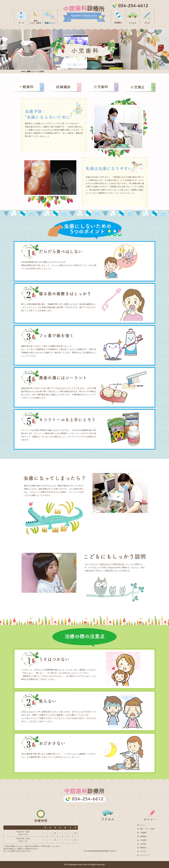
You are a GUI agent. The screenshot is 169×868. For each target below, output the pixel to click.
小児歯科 (143, 840)
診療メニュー (32, 71)
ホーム (142, 825)
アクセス (143, 851)
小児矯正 (143, 844)
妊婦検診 (143, 836)
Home (23, 71)
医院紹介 (143, 848)
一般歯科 (143, 833)
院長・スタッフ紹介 (147, 829)
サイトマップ (145, 855)
